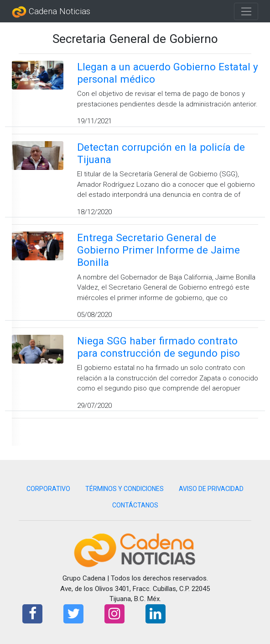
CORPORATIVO (48, 489)
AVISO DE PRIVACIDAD (211, 489)
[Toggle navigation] (246, 11)
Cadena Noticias (51, 12)
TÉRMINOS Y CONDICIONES (125, 489)
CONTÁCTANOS (135, 505)
